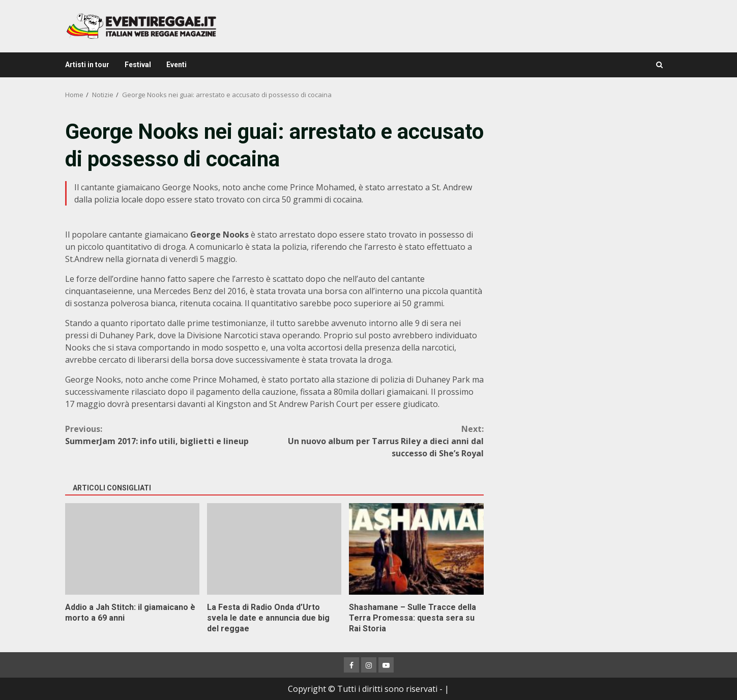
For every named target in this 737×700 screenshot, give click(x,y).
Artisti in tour (87, 65)
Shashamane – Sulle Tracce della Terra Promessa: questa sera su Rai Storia (416, 549)
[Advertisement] (584, 188)
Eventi (176, 65)
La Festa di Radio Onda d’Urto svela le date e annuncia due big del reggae (274, 549)
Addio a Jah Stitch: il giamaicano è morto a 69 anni (132, 549)
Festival (138, 65)
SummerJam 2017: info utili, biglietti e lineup (170, 435)
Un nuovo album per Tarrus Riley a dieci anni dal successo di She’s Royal (379, 441)
